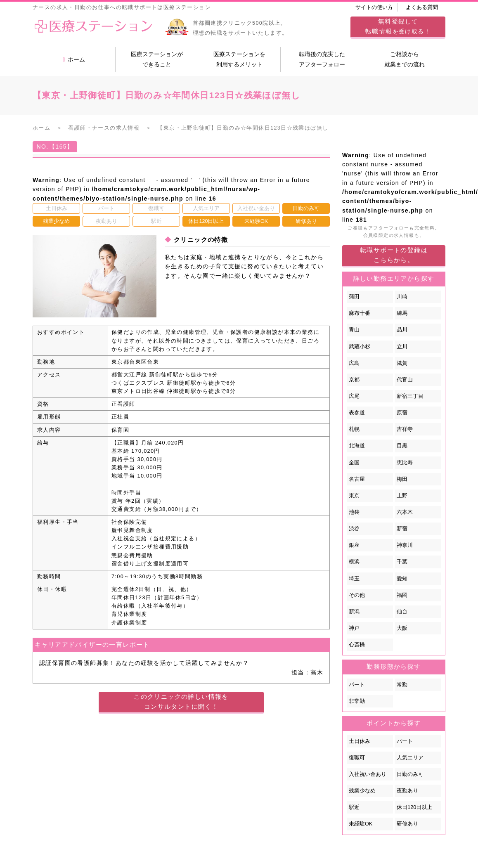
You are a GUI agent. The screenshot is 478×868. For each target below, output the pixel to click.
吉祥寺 (405, 429)
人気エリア (410, 758)
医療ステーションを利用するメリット (239, 59)
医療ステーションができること (157, 59)
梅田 (402, 479)
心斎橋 (357, 645)
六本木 (405, 512)
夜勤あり (407, 791)
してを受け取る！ (398, 26)
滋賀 (402, 363)
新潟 (354, 612)
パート (357, 685)
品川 (402, 330)
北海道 (357, 446)
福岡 (402, 595)
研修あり (407, 824)
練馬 (402, 313)
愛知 (402, 579)
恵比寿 (405, 463)
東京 (354, 496)
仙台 (402, 612)
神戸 (354, 628)
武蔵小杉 (360, 347)
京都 (354, 380)
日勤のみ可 (410, 774)
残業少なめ (362, 791)
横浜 (354, 562)
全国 (354, 463)
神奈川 (405, 545)
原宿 (402, 413)
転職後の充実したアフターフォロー (322, 59)
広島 (354, 363)
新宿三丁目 (410, 396)
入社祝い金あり (368, 774)
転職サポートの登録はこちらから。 (394, 255)
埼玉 (354, 579)
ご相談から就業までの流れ (405, 59)
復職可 (357, 758)
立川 (402, 347)
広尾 (354, 396)
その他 (357, 595)
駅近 (354, 807)
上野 (402, 496)
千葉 (402, 562)
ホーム (74, 59)
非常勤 (357, 701)
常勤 (402, 685)
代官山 (405, 380)
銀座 (354, 545)
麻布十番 (360, 313)
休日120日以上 (414, 807)
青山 (354, 330)
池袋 (354, 512)
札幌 (354, 429)
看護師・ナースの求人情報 (104, 128)
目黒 (402, 446)
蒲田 (354, 297)
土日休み (360, 741)
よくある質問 (422, 7)
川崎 (402, 297)
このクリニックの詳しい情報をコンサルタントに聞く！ (181, 701)
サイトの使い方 (374, 7)
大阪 (402, 628)
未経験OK (361, 824)
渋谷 (354, 529)
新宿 (402, 529)
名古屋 (357, 479)
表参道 (357, 413)
